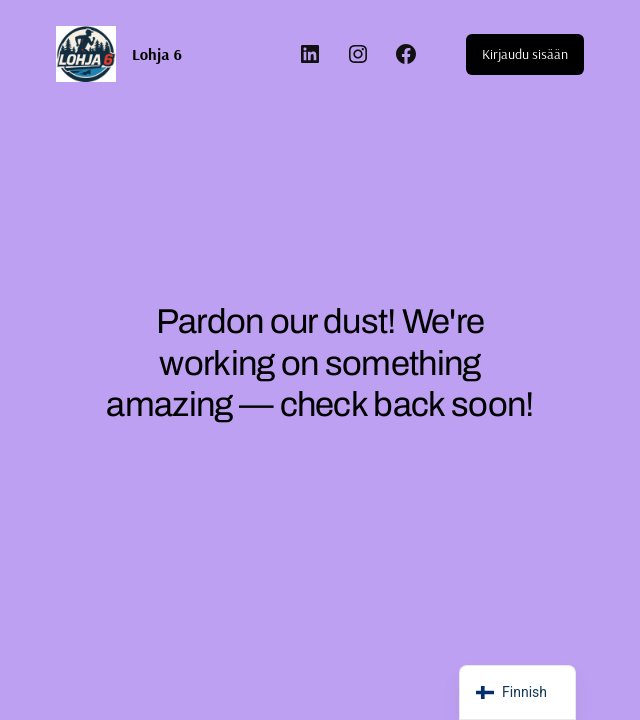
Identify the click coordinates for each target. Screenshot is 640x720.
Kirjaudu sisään (525, 54)
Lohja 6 (157, 54)
